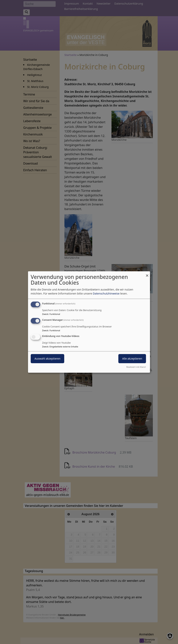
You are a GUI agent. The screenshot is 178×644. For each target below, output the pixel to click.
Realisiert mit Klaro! (136, 367)
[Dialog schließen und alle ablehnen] (147, 274)
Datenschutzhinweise (106, 293)
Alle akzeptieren (132, 359)
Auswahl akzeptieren (47, 359)
